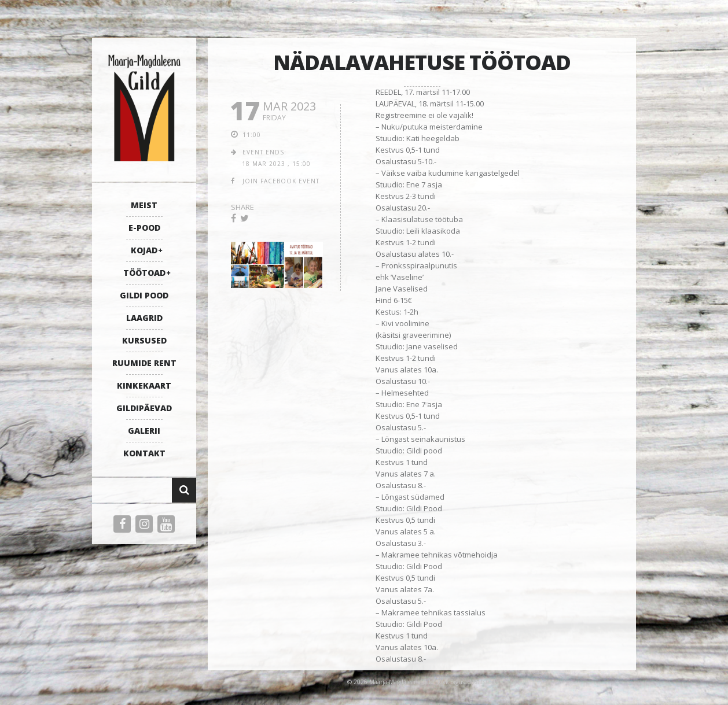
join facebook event (281, 181)
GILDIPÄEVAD (144, 408)
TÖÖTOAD (144, 273)
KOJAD (144, 250)
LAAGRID (144, 318)
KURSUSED (144, 340)
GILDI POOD (144, 295)
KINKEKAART (144, 385)
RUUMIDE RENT (144, 363)
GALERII (144, 431)
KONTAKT (144, 453)
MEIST (144, 205)
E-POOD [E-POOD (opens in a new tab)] (144, 228)
